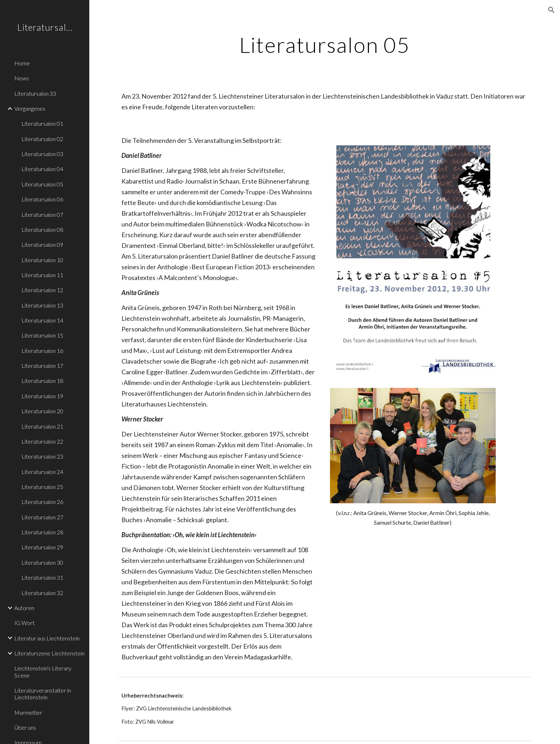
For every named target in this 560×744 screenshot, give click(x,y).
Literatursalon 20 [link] (42, 411)
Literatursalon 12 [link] (42, 290)
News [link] (22, 78)
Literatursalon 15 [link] (42, 335)
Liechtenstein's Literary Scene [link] (43, 671)
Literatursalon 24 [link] (42, 472)
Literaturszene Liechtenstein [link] (49, 653)
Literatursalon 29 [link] (42, 547)
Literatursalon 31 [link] (42, 577)
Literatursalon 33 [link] (35, 93)
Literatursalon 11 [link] (42, 275)
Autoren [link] (24, 608)
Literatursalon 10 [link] (42, 260)
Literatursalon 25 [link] (42, 487)
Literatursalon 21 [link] (42, 426)
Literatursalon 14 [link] (42, 320)
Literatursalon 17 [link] (42, 366)
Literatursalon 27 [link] (42, 517)
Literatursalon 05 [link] (42, 184)
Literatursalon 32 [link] (42, 593)
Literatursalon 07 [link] (42, 214)
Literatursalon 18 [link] (42, 381)
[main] (325, 45)
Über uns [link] (25, 727)
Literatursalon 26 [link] (42, 502)
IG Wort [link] (24, 623)
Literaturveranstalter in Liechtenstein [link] (43, 694)
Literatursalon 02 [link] (42, 139)
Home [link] (22, 63)
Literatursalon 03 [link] (42, 154)
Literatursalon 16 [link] (42, 351)
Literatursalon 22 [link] (42, 441)
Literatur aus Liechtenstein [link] (47, 638)
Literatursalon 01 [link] (42, 123)
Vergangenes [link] (30, 108)
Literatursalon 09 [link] (42, 244)
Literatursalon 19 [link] (42, 396)
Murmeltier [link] (28, 712)
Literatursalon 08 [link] (42, 229)
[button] (551, 10)
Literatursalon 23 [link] (42, 456)
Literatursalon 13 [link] (42, 305)
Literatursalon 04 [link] (42, 169)
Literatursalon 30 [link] (42, 562)
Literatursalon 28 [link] (42, 532)
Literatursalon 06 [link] (42, 199)
